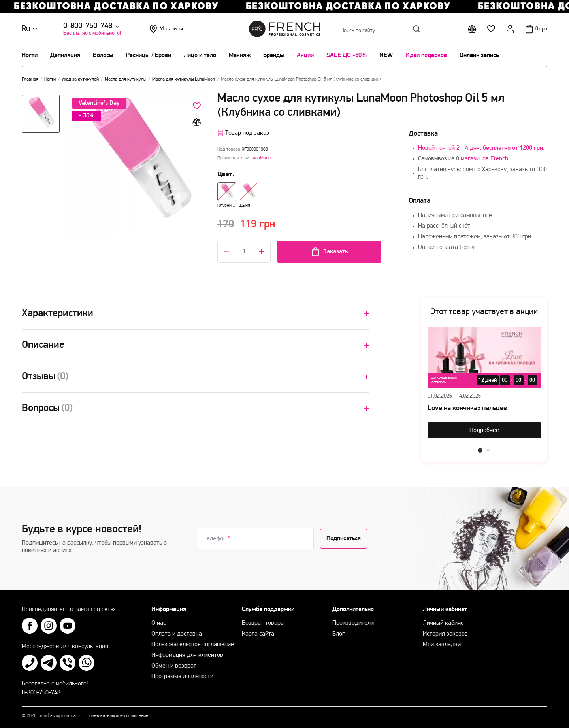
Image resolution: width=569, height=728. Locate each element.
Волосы (103, 55)
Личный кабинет (445, 623)
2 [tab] (488, 450)
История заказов (445, 634)
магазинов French (484, 159)
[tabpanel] (484, 383)
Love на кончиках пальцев (467, 408)
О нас (159, 623)
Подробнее (484, 430)
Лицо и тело (200, 55)
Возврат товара (263, 623)
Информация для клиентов (187, 655)
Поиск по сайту (381, 29)
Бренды (274, 55)
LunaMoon (261, 158)
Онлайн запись (479, 55)
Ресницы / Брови (149, 55)
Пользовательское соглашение (193, 645)
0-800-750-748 (88, 26)
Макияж (240, 55)
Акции (305, 55)
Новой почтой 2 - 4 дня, (481, 148)
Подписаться (344, 539)
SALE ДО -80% (347, 55)
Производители (353, 623)
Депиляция (65, 55)
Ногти (30, 55)
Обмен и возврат (174, 666)
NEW (386, 55)
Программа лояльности (182, 677)
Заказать (329, 252)
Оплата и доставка (177, 634)
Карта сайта (258, 634)
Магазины (166, 29)
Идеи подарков (426, 55)
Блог (338, 634)
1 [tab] (480, 450)
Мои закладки (442, 645)
